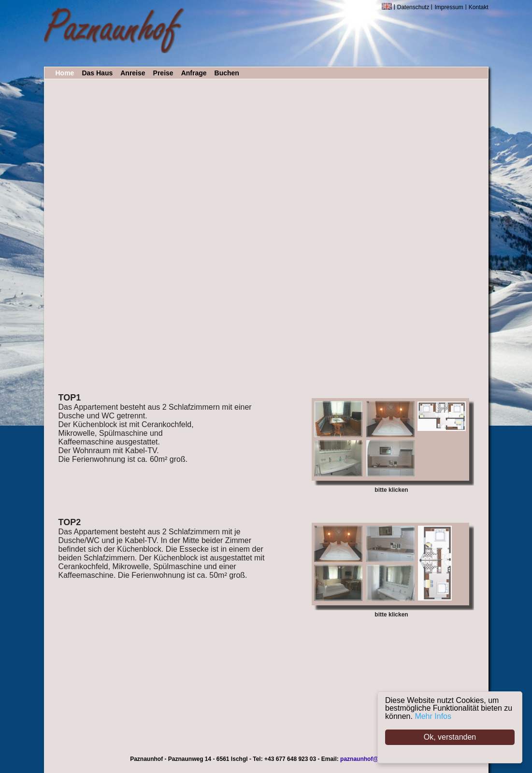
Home (65, 73)
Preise (163, 73)
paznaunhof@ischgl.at (371, 759)
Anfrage (194, 73)
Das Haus (97, 73)
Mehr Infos (433, 716)
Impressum (449, 7)
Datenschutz (413, 7)
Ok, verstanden (450, 737)
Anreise (133, 73)
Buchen (227, 73)
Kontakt (479, 7)
